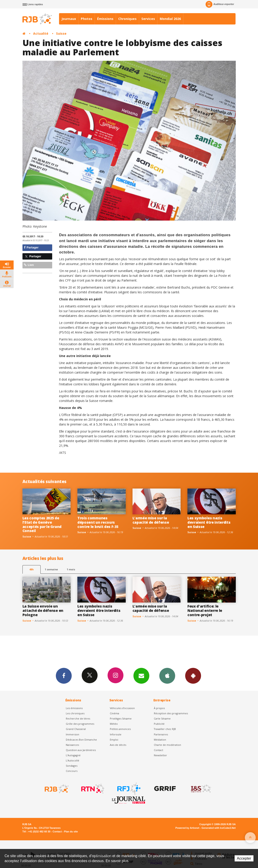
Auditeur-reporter (220, 4)
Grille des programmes (80, 724)
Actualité (41, 33)
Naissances (72, 745)
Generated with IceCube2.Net (219, 828)
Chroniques (127, 19)
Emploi (114, 740)
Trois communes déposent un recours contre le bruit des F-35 (98, 522)
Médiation (160, 740)
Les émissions (74, 708)
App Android (193, 676)
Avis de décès (118, 745)
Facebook (64, 676)
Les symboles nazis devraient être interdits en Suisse (209, 522)
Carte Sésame (162, 718)
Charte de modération (167, 745)
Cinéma (114, 713)
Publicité (159, 724)
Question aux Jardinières (81, 750)
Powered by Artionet (187, 828)
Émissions (105, 19)
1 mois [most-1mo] (71, 569)
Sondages (72, 766)
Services (148, 19)
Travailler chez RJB (165, 729)
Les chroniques (75, 713)
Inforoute (116, 734)
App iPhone (167, 676)
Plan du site (71, 832)
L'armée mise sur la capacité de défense (151, 520)
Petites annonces (120, 729)
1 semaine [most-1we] (51, 569)
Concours (72, 771)
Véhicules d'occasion (122, 708)
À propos (159, 708)
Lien (29, 265)
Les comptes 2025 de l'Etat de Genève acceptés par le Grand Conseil (42, 524)
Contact (158, 750)
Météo (114, 724)
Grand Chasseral (76, 729)
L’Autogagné (73, 755)
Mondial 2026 (170, 19)
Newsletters (141, 676)
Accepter (244, 858)
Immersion (72, 734)
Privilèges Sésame (121, 718)
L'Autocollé (72, 760)
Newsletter (160, 755)
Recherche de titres (78, 718)
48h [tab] (31, 569)
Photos (87, 19)
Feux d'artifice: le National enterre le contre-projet (205, 610)
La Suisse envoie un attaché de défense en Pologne (43, 610)
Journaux (69, 19)
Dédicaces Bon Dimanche (81, 740)
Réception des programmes (171, 713)
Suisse (61, 33)
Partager (31, 247)
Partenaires (161, 734)
